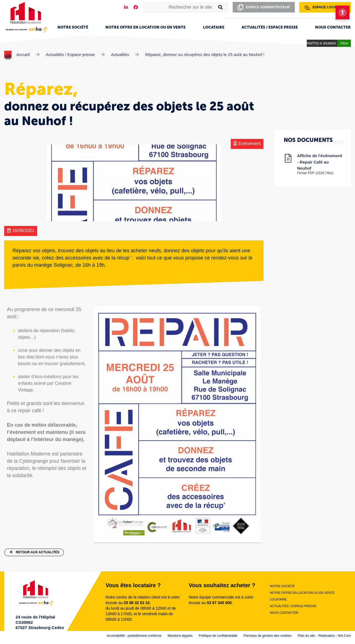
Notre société (73, 27)
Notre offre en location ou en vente (145, 27)
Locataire (214, 27)
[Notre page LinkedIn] (126, 7)
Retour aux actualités (35, 552)
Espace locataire (325, 7)
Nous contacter (333, 27)
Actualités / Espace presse (270, 27)
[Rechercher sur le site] (179, 7)
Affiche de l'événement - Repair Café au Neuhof (320, 164)
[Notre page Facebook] (136, 7)
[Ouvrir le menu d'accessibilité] (343, 12)
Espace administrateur (264, 7)
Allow (344, 43)
